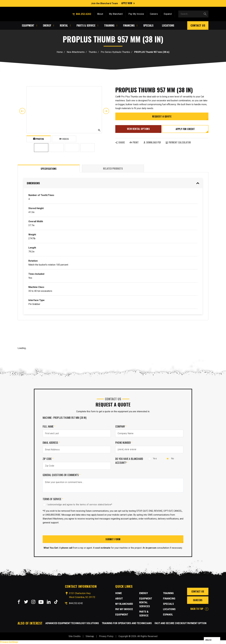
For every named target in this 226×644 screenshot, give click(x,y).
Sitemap (90, 637)
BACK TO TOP (199, 609)
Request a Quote (162, 118)
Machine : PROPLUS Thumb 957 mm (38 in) (65, 418)
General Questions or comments (62, 475)
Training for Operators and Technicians (127, 623)
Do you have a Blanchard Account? (129, 461)
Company (121, 426)
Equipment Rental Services (146, 603)
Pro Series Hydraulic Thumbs (115, 52)
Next (106, 111)
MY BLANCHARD (124, 604)
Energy (144, 593)
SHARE (120, 143)
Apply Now (127, 3)
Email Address (51, 443)
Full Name (49, 426)
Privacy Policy (106, 637)
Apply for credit (186, 130)
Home (60, 52)
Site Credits (75, 637)
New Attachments (76, 52)
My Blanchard (116, 13)
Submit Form (113, 539)
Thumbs (93, 52)
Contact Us (198, 25)
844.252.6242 (82, 13)
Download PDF (152, 143)
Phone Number (124, 443)
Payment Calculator (178, 143)
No (170, 459)
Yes (152, 459)
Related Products (113, 169)
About (100, 13)
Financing (169, 599)
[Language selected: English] (212, 641)
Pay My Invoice (136, 13)
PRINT (134, 143)
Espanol (168, 13)
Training (168, 593)
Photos (39, 139)
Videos (64, 139)
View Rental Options (138, 130)
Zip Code (48, 459)
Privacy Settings (9, 642)
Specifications (49, 169)
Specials (168, 604)
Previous (22, 111)
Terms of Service (53, 499)
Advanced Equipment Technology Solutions (72, 623)
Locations (169, 609)
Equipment (122, 615)
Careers (154, 13)
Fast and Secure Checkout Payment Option (181, 623)
